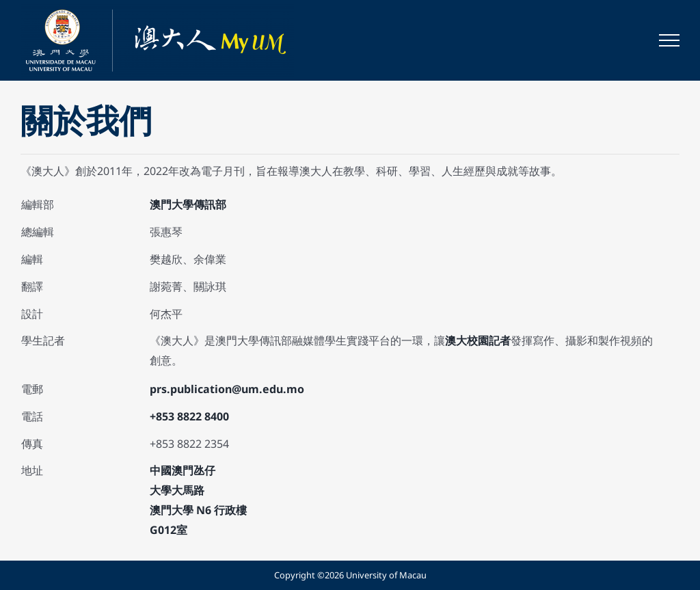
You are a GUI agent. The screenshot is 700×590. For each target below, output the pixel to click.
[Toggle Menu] (669, 40)
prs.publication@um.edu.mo (227, 389)
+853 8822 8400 (189, 416)
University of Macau (386, 575)
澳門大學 (172, 204)
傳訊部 (210, 204)
